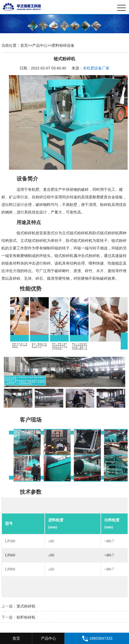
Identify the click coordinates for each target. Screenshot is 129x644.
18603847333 (97, 639)
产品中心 (40, 45)
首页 (24, 45)
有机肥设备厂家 (96, 68)
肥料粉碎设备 (63, 45)
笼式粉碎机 (26, 606)
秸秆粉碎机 (26, 617)
